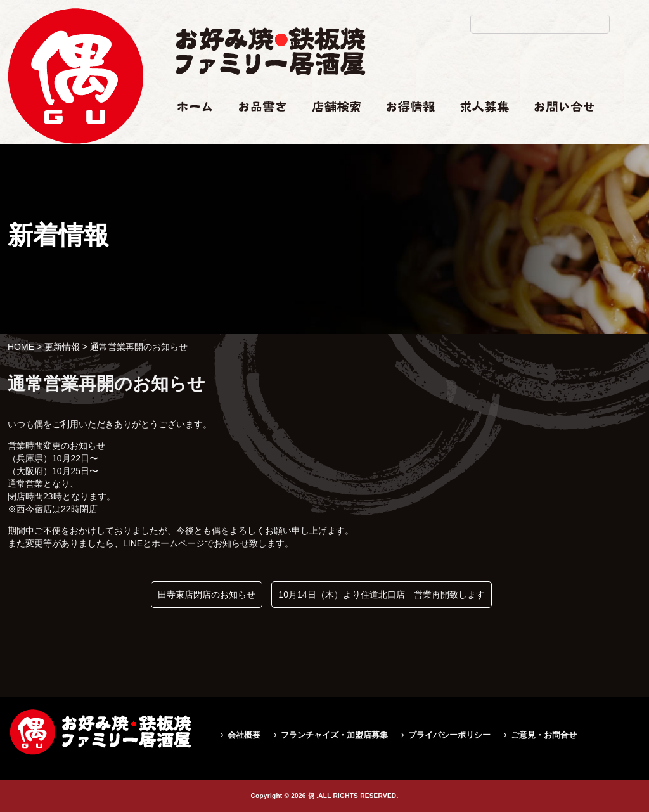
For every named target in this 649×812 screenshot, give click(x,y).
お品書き (257, 131)
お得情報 (404, 131)
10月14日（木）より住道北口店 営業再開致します (381, 595)
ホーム (189, 131)
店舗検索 (330, 131)
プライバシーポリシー (449, 735)
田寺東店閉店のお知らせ (207, 595)
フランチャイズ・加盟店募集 (334, 735)
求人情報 (478, 131)
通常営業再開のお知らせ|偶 (76, 169)
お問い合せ (556, 131)
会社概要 (244, 735)
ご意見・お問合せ (544, 735)
